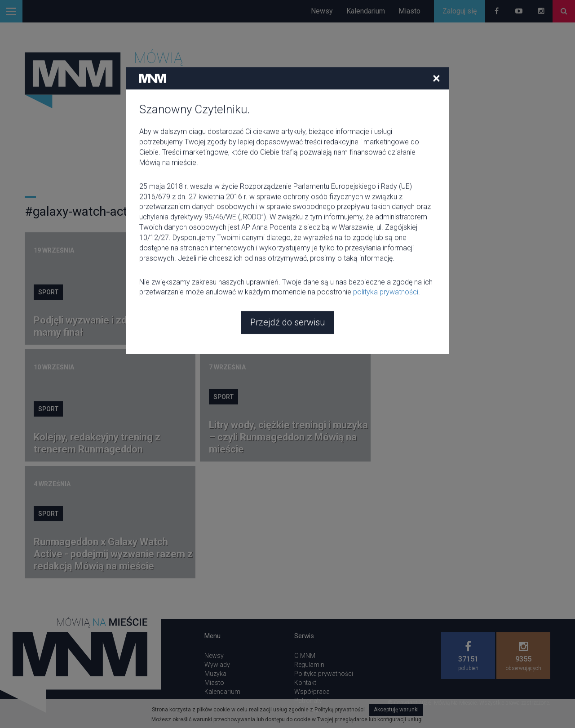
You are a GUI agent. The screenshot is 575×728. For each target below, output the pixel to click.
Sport (48, 292)
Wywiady (217, 665)
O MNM (305, 656)
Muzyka (215, 674)
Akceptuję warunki (396, 710)
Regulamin (309, 665)
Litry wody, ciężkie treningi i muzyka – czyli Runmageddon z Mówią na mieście (288, 437)
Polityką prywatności (340, 710)
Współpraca (312, 692)
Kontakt (305, 683)
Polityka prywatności (324, 674)
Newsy (322, 11)
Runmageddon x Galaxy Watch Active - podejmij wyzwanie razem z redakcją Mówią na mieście (113, 554)
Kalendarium (366, 11)
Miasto (409, 11)
